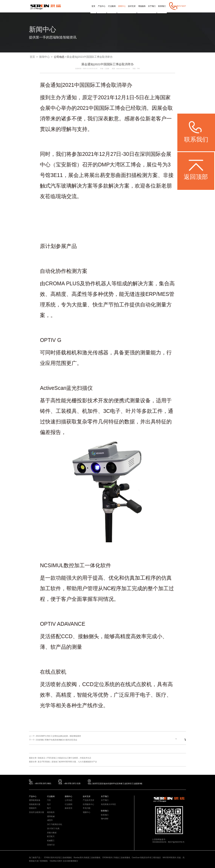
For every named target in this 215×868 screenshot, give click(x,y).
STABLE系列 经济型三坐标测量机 (58, 858)
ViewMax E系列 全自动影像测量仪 (64, 861)
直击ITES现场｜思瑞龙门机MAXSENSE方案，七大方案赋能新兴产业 (67, 762)
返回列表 (176, 739)
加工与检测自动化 (55, 825)
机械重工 (51, 841)
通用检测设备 (35, 800)
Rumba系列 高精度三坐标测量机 (87, 858)
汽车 (49, 800)
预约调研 (105, 819)
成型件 (50, 820)
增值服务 (142, 6)
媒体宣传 (69, 808)
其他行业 (51, 845)
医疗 (49, 808)
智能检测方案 (35, 805)
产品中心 (102, 6)
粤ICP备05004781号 (176, 842)
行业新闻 (69, 805)
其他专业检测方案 (37, 813)
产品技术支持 (88, 800)
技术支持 (132, 6)
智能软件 (33, 808)
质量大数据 (52, 833)
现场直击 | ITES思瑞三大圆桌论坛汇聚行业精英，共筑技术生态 (64, 758)
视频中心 (87, 813)
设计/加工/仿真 (53, 829)
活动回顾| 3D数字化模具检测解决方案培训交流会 (56, 740)
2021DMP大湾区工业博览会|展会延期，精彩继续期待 (58, 736)
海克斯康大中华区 (108, 805)
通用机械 (51, 817)
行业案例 (112, 6)
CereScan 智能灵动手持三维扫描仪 (146, 858)
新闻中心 (122, 6)
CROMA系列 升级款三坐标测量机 (116, 858)
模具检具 (51, 813)
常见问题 (87, 808)
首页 (93, 6)
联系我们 (162, 6)
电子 (49, 805)
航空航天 (51, 837)
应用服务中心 (88, 805)
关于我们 (152, 6)
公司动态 (59, 57)
